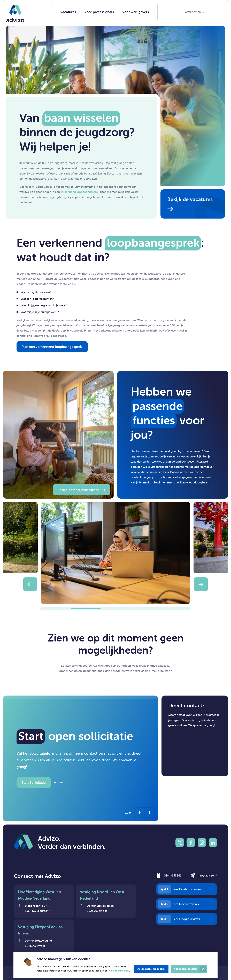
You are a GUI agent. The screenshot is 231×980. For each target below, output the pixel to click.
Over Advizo (193, 12)
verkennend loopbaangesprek (80, 192)
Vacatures (68, 12)
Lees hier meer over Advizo (79, 490)
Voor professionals (99, 12)
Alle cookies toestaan (186, 969)
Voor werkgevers (136, 12)
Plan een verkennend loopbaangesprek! (52, 347)
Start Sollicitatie (34, 782)
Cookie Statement (119, 971)
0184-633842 (173, 875)
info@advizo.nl (207, 875)
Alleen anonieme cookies (151, 969)
